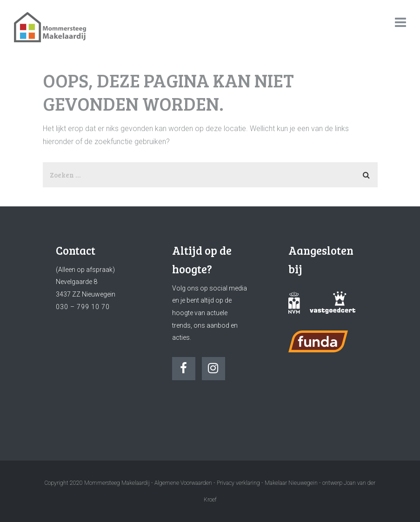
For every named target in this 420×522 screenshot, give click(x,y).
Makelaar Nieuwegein (292, 483)
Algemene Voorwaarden (183, 483)
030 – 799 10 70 (83, 307)
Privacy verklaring (238, 483)
